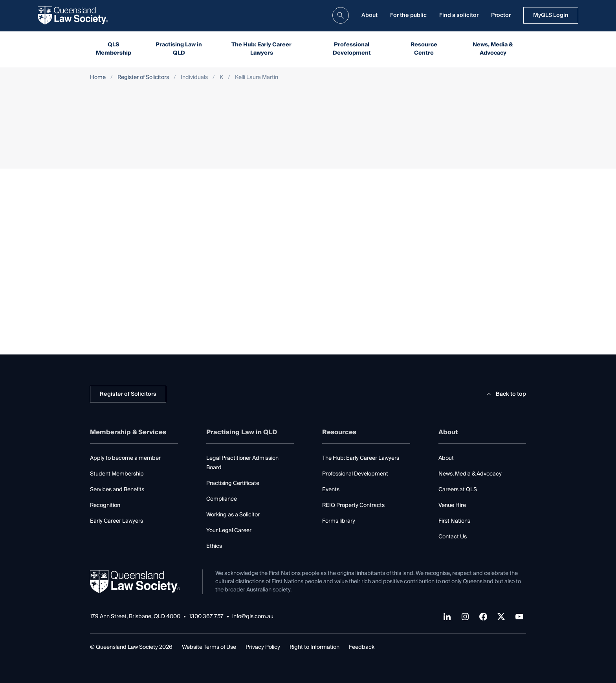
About (369, 15)
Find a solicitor (459, 15)
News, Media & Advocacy (493, 49)
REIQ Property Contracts (353, 505)
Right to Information (314, 647)
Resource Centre (424, 49)
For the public (408, 15)
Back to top (505, 394)
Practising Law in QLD (179, 49)
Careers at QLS (458, 490)
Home (98, 78)
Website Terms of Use (209, 647)
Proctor (501, 15)
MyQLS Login (551, 15)
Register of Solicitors (143, 78)
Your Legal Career (229, 531)
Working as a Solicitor (233, 515)
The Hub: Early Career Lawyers (261, 49)
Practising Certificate (233, 483)
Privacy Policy (263, 647)
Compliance (222, 499)
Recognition (105, 505)
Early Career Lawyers (116, 521)
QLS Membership (114, 49)
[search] (341, 15)
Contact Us (453, 537)
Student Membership (117, 474)
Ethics (214, 546)
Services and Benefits (117, 490)
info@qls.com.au (253, 617)
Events (331, 490)
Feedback (362, 647)
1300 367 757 (206, 617)
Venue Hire (452, 505)
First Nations (454, 521)
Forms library (339, 521)
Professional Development (352, 49)
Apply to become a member (125, 458)
